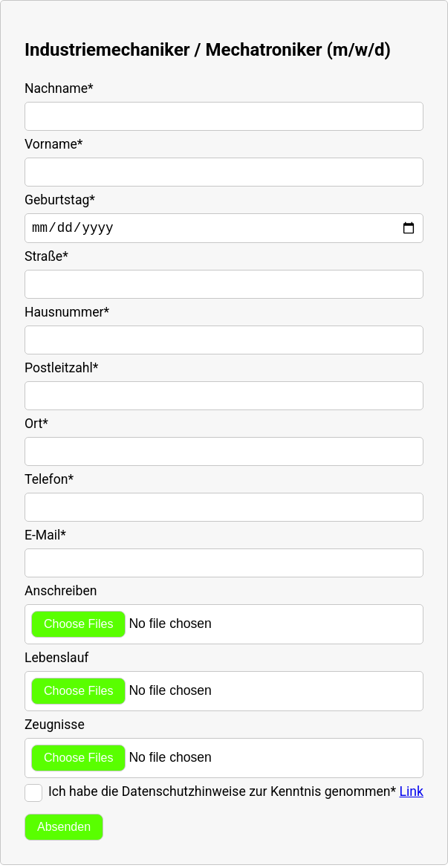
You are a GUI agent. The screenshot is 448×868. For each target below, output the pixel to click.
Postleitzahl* (61, 371)
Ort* (36, 427)
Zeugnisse (55, 728)
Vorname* (53, 144)
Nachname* (59, 88)
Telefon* (49, 482)
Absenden (64, 830)
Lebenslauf (56, 661)
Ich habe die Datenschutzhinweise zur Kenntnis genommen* (236, 794)
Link (411, 794)
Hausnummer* (67, 315)
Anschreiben (61, 594)
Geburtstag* (60, 200)
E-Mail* (45, 538)
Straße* (46, 259)
